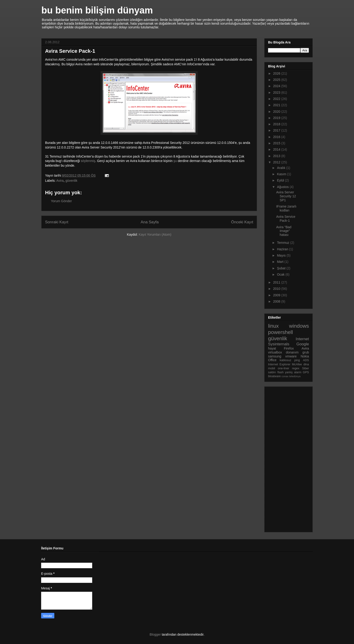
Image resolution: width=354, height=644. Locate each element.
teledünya (295, 376)
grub (306, 352)
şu (175, 161)
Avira (60, 181)
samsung (275, 356)
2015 (277, 143)
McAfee (297, 364)
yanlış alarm (293, 372)
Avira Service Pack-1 (286, 219)
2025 (277, 80)
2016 (277, 137)
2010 (277, 289)
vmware (291, 356)
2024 (277, 86)
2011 (277, 282)
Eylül (281, 180)
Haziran (283, 249)
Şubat (282, 268)
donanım (292, 352)
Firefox (289, 348)
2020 (277, 112)
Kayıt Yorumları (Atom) (155, 234)
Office (272, 360)
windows (299, 326)
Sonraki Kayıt (57, 222)
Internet (302, 339)
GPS (306, 372)
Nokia (305, 356)
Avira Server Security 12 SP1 (286, 196)
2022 (277, 99)
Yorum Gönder (61, 201)
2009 (277, 295)
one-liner (284, 368)
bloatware (274, 376)
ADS (306, 360)
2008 (277, 301)
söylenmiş (88, 161)
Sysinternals (279, 344)
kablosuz (285, 360)
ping (297, 360)
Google (303, 344)
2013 (277, 156)
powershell (280, 332)
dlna (306, 364)
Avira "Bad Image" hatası (284, 231)
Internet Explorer (279, 364)
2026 (277, 73)
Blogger (155, 634)
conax (285, 376)
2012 (277, 162)
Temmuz (284, 243)
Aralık (282, 168)
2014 (277, 149)
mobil (272, 368)
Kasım (282, 174)
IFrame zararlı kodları (286, 208)
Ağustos (283, 187)
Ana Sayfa (150, 222)
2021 (277, 105)
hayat (272, 348)
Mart (281, 262)
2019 (277, 118)
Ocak (281, 274)
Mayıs (282, 255)
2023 (277, 92)
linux (273, 326)
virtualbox (275, 352)
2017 (277, 130)
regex (296, 368)
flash (280, 372)
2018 (277, 124)
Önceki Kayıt (242, 222)
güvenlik (71, 181)
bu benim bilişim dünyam (97, 10)
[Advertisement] (287, 458)
